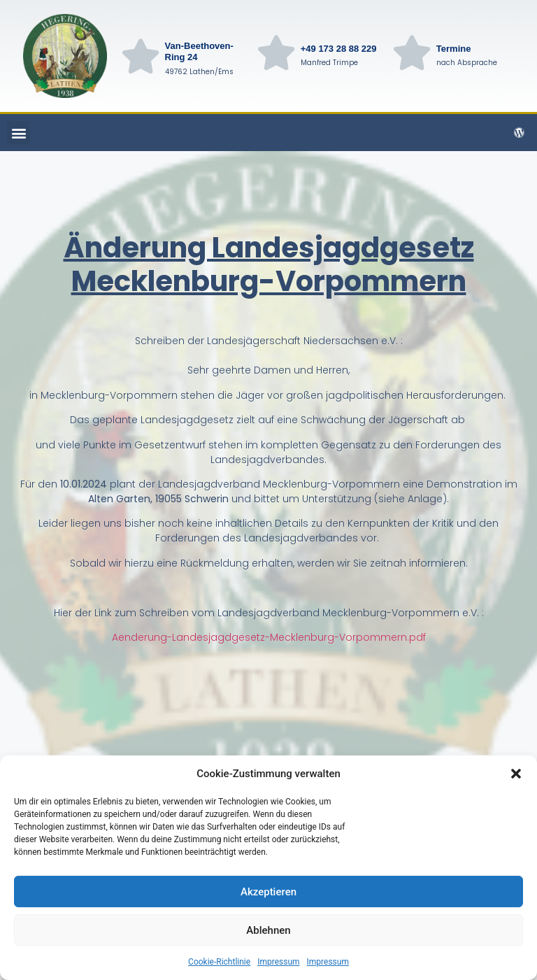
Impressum (278, 962)
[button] (516, 774)
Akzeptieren (268, 892)
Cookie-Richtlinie (219, 962)
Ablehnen (268, 930)
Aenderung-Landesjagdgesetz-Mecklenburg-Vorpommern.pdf (269, 637)
